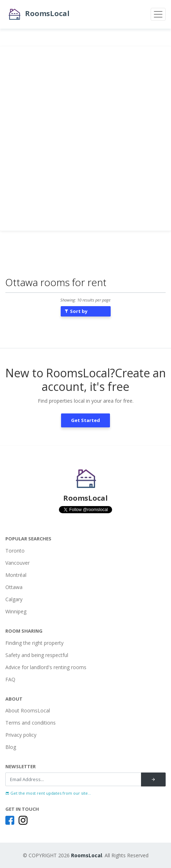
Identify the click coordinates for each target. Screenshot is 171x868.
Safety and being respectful (37, 655)
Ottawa (14, 587)
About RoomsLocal (28, 710)
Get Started (85, 420)
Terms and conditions (31, 723)
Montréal (16, 575)
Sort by (76, 311)
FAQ (10, 679)
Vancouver (17, 563)
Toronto (15, 551)
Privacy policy (21, 735)
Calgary (14, 599)
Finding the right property (34, 643)
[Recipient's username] (73, 779)
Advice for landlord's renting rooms (46, 667)
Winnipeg (16, 611)
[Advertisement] (85, 139)
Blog (11, 747)
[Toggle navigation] (158, 14)
